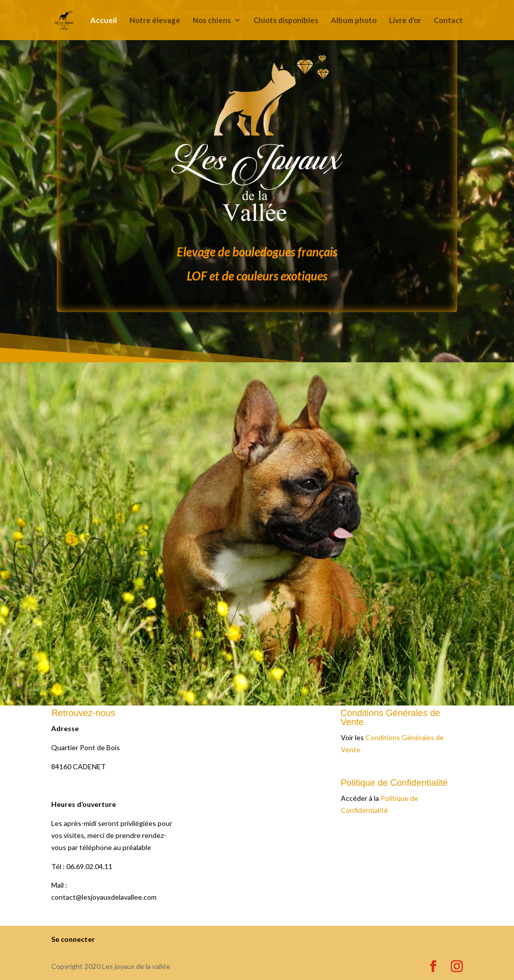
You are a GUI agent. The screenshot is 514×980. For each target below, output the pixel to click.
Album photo (354, 21)
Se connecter (73, 939)
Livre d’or (405, 21)
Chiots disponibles (286, 21)
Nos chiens (212, 21)
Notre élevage (155, 21)
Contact (448, 21)
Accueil (104, 21)
